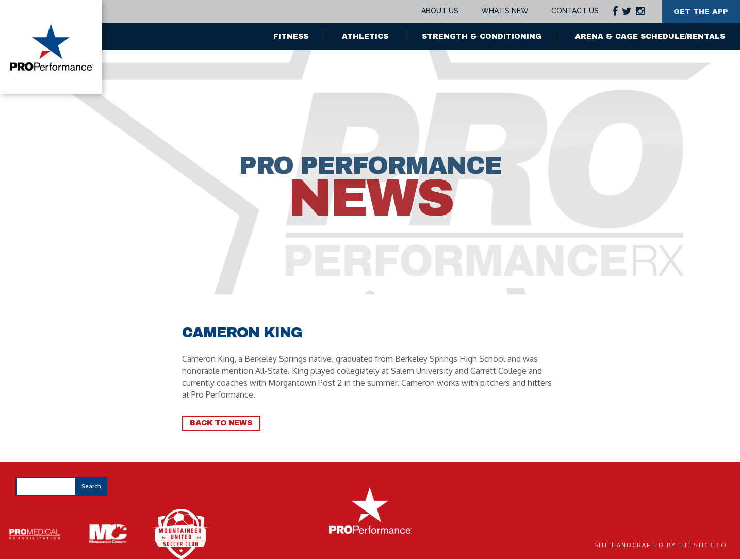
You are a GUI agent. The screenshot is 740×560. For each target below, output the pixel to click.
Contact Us (573, 11)
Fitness (291, 36)
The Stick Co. (704, 545)
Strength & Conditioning (482, 36)
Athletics (365, 36)
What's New (503, 11)
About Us (438, 11)
